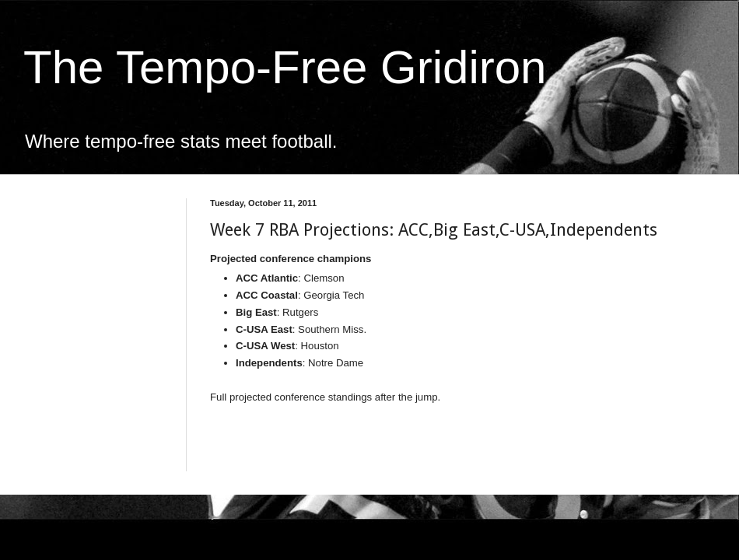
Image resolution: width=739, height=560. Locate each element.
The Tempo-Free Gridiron (285, 67)
